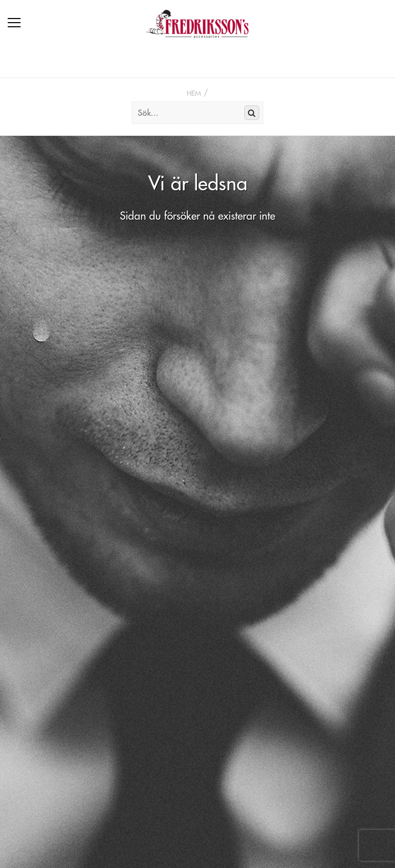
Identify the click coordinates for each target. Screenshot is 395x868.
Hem (194, 93)
